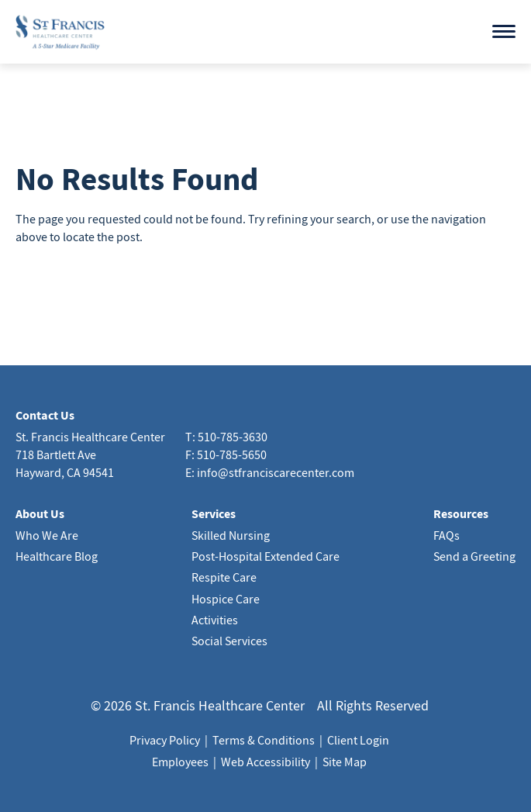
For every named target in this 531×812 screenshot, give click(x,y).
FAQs (447, 535)
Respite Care (224, 577)
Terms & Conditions (264, 740)
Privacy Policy (165, 740)
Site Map (345, 762)
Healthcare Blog (57, 556)
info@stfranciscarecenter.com (276, 472)
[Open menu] (504, 31)
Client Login (358, 740)
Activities (215, 620)
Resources (461, 513)
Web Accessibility (265, 762)
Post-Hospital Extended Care (265, 556)
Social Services (229, 641)
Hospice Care (226, 599)
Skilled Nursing (231, 535)
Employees (180, 762)
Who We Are (47, 535)
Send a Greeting (474, 556)
